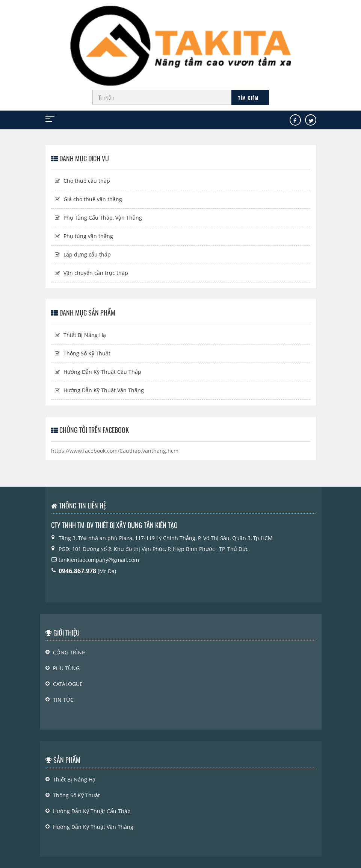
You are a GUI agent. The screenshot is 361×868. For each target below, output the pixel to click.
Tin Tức (63, 700)
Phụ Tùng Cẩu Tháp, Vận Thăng (103, 218)
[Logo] (180, 42)
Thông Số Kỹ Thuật (87, 353)
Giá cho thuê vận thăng (93, 199)
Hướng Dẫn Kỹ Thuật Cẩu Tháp (102, 372)
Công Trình (69, 652)
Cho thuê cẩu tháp (87, 181)
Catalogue (68, 684)
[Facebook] (295, 121)
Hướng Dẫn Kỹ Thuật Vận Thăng (104, 390)
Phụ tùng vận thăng (88, 236)
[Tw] (311, 121)
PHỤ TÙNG (66, 668)
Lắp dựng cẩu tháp (87, 254)
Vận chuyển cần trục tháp (96, 273)
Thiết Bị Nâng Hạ (85, 335)
